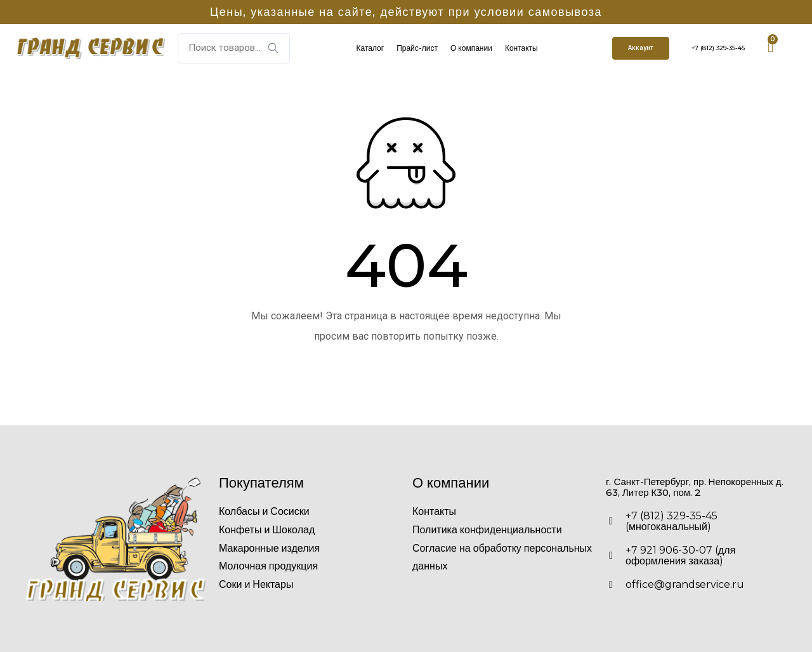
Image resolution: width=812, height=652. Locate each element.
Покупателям (261, 483)
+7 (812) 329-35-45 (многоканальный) (671, 521)
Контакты (521, 48)
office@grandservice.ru (685, 584)
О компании (471, 48)
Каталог (370, 48)
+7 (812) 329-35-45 (718, 48)
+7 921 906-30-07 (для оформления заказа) (680, 556)
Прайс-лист (417, 48)
